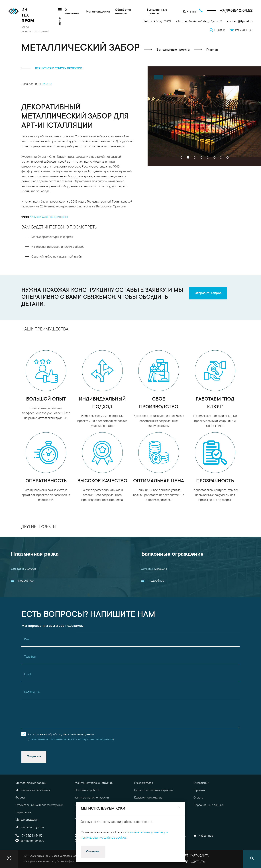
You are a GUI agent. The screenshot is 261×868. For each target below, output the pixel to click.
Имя (27, 640)
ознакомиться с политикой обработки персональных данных (71, 740)
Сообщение (32, 692)
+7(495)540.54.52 (236, 11)
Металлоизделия (98, 12)
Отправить (34, 757)
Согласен (93, 852)
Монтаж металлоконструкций (94, 783)
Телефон (30, 657)
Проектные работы (87, 790)
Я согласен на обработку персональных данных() (71, 737)
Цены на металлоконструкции (154, 790)
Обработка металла (123, 12)
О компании (72, 12)
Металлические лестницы (33, 790)
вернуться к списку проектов (52, 69)
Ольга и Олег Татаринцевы (49, 217)
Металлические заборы (31, 783)
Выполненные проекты (157, 12)
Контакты (190, 12)
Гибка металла (144, 783)
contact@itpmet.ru (240, 22)
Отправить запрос (208, 293)
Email (27, 675)
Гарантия (199, 790)
